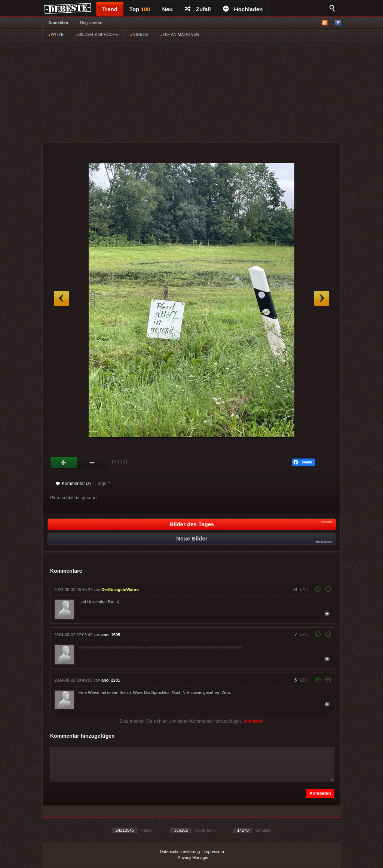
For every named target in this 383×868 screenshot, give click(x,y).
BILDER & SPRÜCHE (97, 34)
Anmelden (58, 22)
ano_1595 (111, 635)
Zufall (198, 9)
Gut (64, 463)
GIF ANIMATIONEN (180, 34)
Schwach (92, 463)
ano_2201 (111, 680)
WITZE (56, 34)
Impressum (214, 852)
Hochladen (243, 9)
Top (140, 9)
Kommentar (73, 484)
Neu (167, 9)
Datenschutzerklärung (180, 852)
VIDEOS (139, 34)
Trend (110, 9)
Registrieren (91, 22)
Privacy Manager (193, 858)
